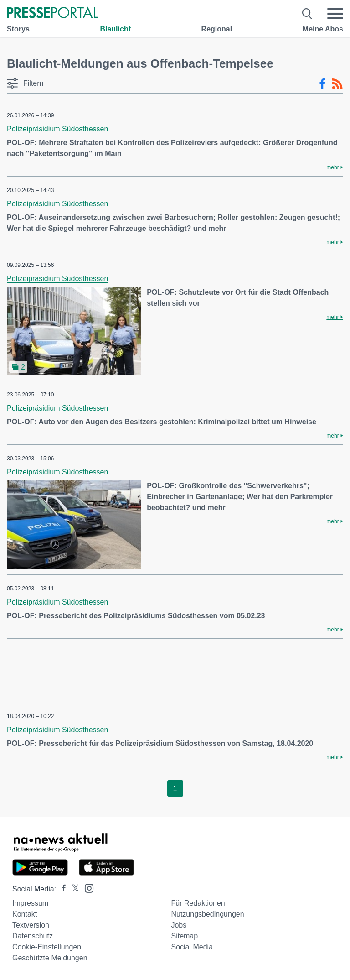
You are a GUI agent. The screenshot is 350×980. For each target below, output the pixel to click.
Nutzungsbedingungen (207, 914)
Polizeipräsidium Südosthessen (57, 129)
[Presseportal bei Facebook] (61, 889)
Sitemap (184, 936)
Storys (18, 29)
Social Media (192, 947)
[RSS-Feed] (337, 84)
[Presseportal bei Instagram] (86, 888)
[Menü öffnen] (335, 14)
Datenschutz (33, 936)
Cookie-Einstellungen (47, 947)
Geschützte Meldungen (50, 958)
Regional (217, 29)
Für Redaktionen (198, 903)
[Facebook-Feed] (322, 84)
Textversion (31, 925)
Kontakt (25, 914)
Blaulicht (115, 29)
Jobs (179, 925)
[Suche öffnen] (307, 14)
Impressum (30, 903)
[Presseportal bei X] (73, 889)
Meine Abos (323, 29)
